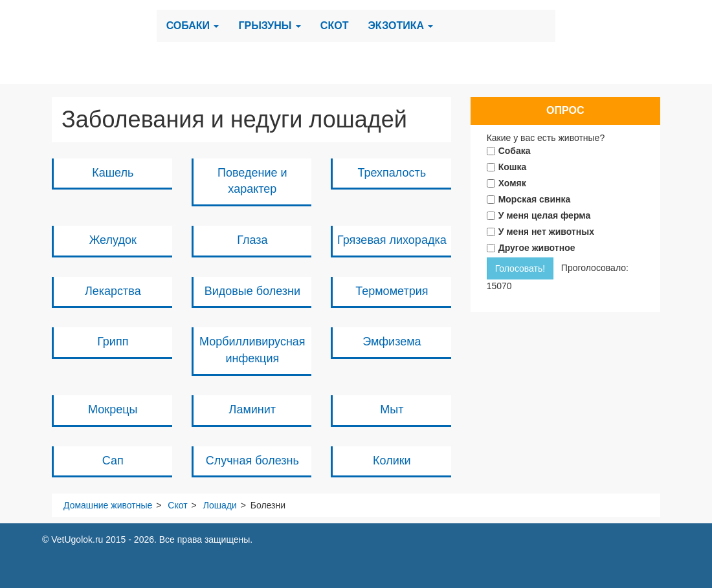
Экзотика (400, 26)
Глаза (252, 240)
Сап (113, 461)
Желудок (113, 240)
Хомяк (512, 183)
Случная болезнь (252, 461)
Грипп (113, 342)
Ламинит (253, 409)
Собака (515, 151)
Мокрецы (113, 409)
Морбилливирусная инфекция (252, 350)
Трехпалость (392, 173)
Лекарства (113, 291)
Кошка (513, 167)
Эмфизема (392, 342)
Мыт (392, 409)
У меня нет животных (546, 232)
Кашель (113, 173)
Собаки (193, 26)
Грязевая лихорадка (392, 240)
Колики (392, 461)
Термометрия (392, 291)
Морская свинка (535, 199)
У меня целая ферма (545, 215)
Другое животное (537, 248)
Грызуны (269, 26)
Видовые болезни (252, 291)
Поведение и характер (252, 181)
